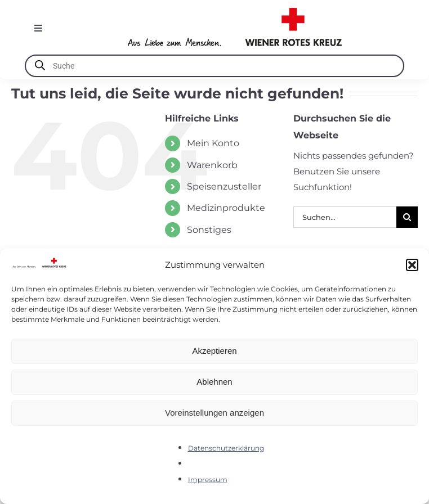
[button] (412, 265)
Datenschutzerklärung (226, 448)
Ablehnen (214, 382)
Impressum (208, 480)
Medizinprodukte (226, 208)
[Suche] (407, 217)
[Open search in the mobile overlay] (215, 66)
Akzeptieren (214, 351)
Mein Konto (213, 143)
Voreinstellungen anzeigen (214, 413)
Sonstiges (209, 230)
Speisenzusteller (224, 186)
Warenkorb (212, 165)
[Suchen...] (345, 217)
